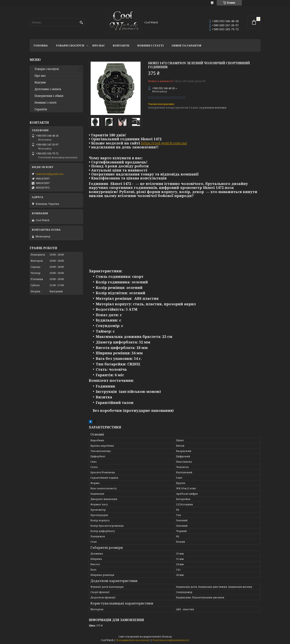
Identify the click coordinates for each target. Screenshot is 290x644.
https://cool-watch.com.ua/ (164, 143)
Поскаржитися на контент (133, 640)
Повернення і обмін (49, 96)
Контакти (121, 45)
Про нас (99, 45)
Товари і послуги (70, 45)
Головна (41, 45)
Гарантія (41, 109)
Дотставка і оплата (48, 89)
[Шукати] (81, 23)
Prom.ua (167, 637)
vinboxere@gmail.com (49, 174)
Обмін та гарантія (186, 45)
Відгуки (40, 82)
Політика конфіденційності (171, 640)
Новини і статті (150, 45)
